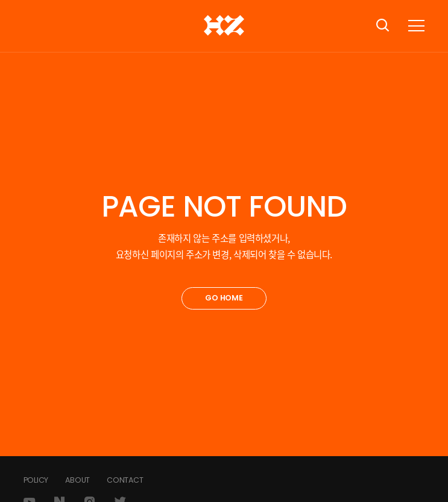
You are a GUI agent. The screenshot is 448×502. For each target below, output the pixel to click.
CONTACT (125, 480)
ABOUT (77, 480)
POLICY (36, 480)
